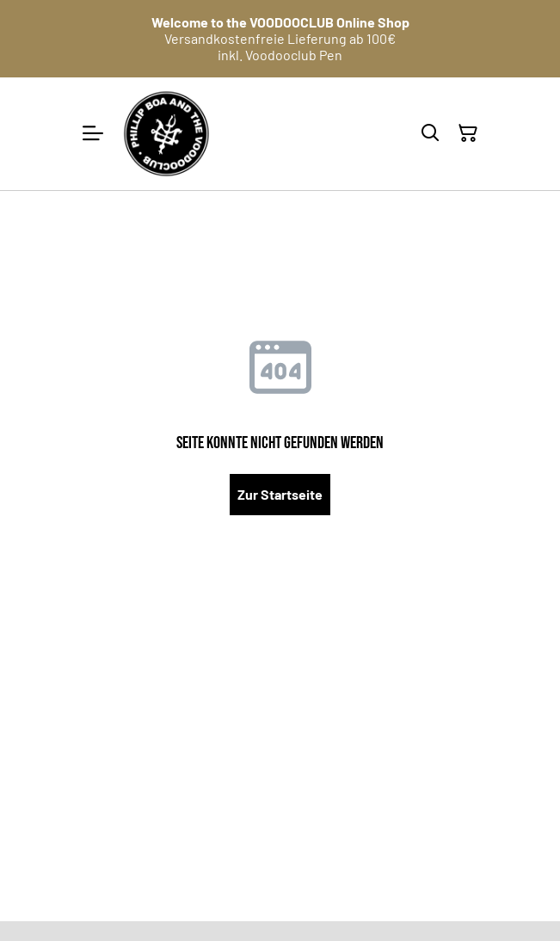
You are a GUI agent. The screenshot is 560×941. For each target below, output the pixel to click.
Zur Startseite (280, 494)
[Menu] (93, 134)
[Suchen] (430, 133)
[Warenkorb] (468, 133)
